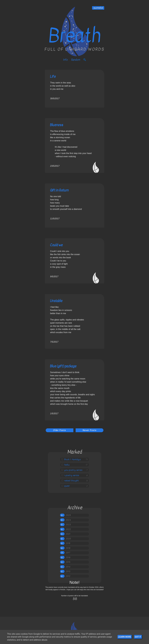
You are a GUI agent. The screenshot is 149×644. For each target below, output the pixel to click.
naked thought (72, 481)
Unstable (56, 301)
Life (53, 76)
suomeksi (98, 8)
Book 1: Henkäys (72, 460)
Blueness (57, 125)
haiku (67, 465)
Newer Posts (90, 430)
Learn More (125, 637)
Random (76, 60)
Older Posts (59, 430)
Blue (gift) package (63, 366)
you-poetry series (73, 470)
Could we (56, 245)
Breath (74, 36)
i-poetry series (72, 475)
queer (67, 486)
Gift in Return (59, 190)
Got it (138, 637)
